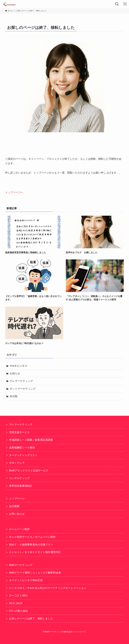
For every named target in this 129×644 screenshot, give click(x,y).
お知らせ (15, 373)
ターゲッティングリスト (23, 455)
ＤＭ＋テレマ (17, 463)
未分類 (14, 396)
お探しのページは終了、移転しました (31, 618)
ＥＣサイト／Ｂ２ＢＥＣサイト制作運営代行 (35, 552)
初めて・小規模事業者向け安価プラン (31, 545)
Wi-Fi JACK (16, 603)
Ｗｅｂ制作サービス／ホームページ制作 (32, 537)
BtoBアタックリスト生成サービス (29, 470)
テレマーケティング (21, 381)
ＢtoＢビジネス (19, 366)
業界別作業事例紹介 (21, 486)
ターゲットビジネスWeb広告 (26, 580)
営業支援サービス (19, 432)
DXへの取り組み (19, 611)
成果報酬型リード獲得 (22, 448)
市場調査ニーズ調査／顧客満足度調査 (31, 440)
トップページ (17, 499)
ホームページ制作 (19, 529)
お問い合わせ (17, 514)
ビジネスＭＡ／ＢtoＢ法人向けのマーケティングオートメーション (48, 588)
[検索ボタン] (117, 4)
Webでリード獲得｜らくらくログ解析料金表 (35, 573)
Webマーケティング (21, 565)
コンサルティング (19, 478)
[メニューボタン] (125, 4)
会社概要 (14, 506)
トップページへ (14, 192)
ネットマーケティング (23, 389)
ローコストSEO (18, 596)
